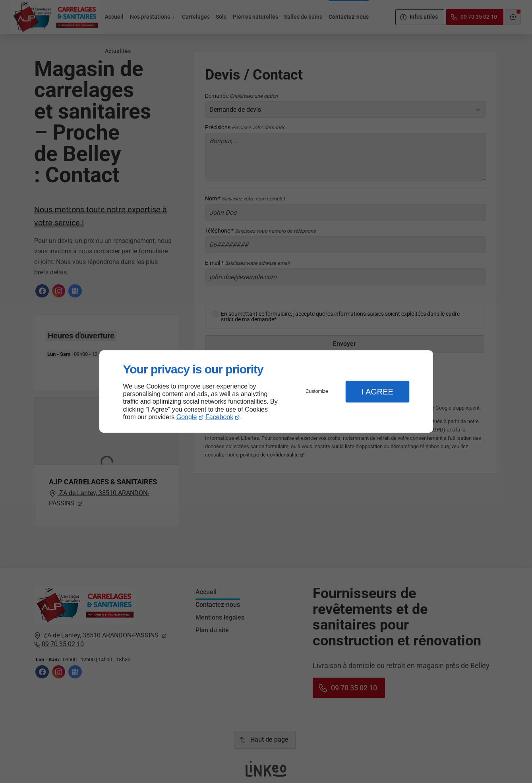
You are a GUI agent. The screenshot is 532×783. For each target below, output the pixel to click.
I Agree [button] (377, 392)
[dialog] (266, 391)
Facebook (219, 417)
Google (187, 417)
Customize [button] (317, 391)
